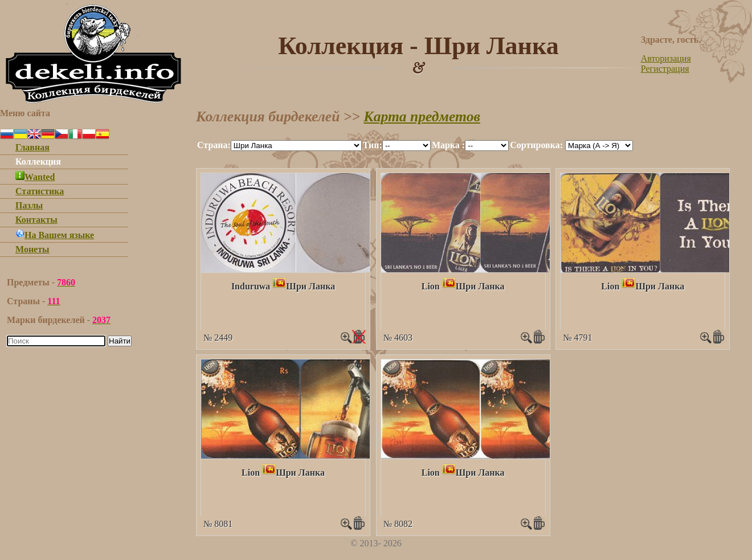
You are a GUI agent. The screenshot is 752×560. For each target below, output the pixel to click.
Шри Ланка (310, 286)
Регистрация (665, 69)
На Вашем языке (55, 235)
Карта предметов (422, 117)
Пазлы (29, 205)
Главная (32, 147)
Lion (431, 286)
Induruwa (251, 286)
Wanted (35, 177)
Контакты (36, 220)
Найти (120, 341)
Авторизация (666, 58)
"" (296, 146)
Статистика (40, 191)
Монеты (32, 249)
